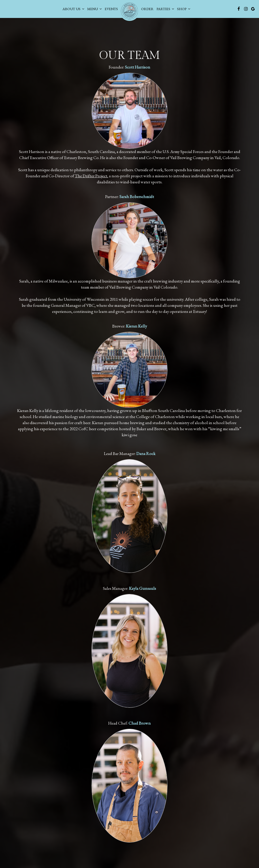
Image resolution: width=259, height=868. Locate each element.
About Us (73, 9)
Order (147, 9)
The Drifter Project (91, 176)
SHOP (183, 9)
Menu (94, 9)
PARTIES (165, 9)
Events (111, 9)
